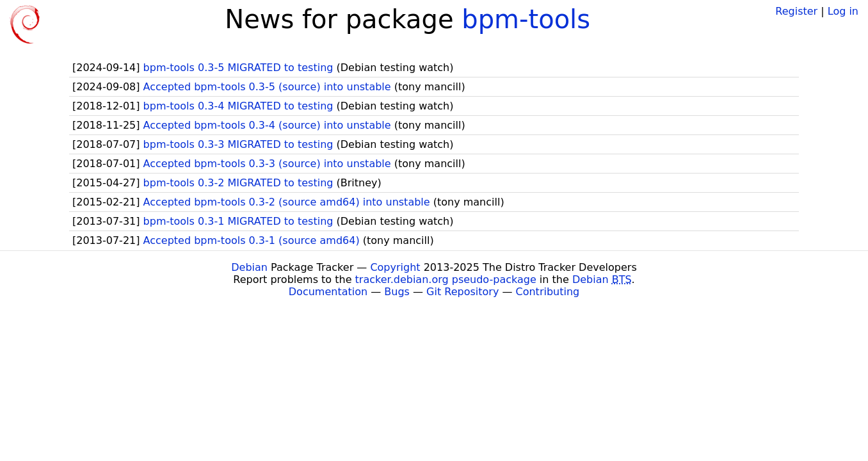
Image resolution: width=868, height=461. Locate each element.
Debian (249, 267)
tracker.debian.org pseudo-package (446, 279)
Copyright (395, 267)
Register (796, 11)
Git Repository (462, 292)
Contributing (548, 292)
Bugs (397, 292)
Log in (843, 11)
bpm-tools (526, 19)
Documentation (328, 292)
